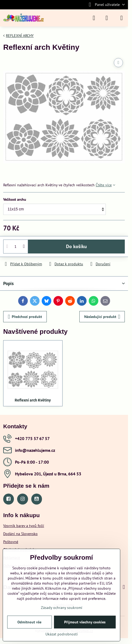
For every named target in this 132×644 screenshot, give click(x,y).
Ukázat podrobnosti (62, 634)
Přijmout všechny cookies (85, 622)
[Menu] (122, 18)
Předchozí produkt (25, 317)
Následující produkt (102, 317)
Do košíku (76, 246)
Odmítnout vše (29, 622)
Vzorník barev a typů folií (24, 526)
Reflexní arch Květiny (33, 400)
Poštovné (11, 542)
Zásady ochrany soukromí (62, 608)
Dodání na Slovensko (20, 534)
